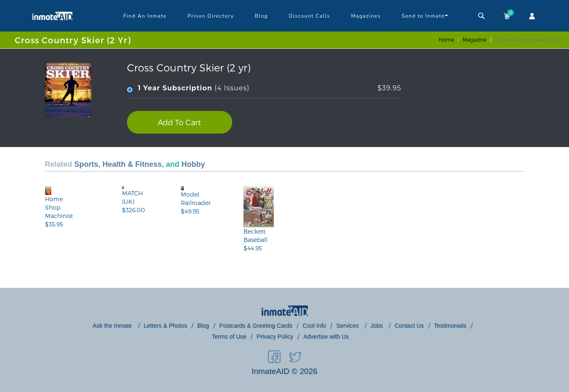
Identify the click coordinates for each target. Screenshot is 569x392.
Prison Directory (211, 16)
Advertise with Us (326, 337)
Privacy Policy (275, 337)
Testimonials (450, 326)
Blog (261, 16)
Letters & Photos (166, 326)
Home (446, 39)
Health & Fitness (132, 164)
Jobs (377, 326)
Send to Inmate (425, 16)
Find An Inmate (145, 16)
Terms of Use (229, 337)
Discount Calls (310, 16)
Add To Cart (179, 122)
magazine (475, 39)
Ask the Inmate (113, 326)
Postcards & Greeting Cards (256, 326)
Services (348, 326)
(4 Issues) (264, 88)
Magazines (366, 16)
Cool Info (314, 326)
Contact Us (409, 326)
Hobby (193, 164)
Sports (86, 164)
